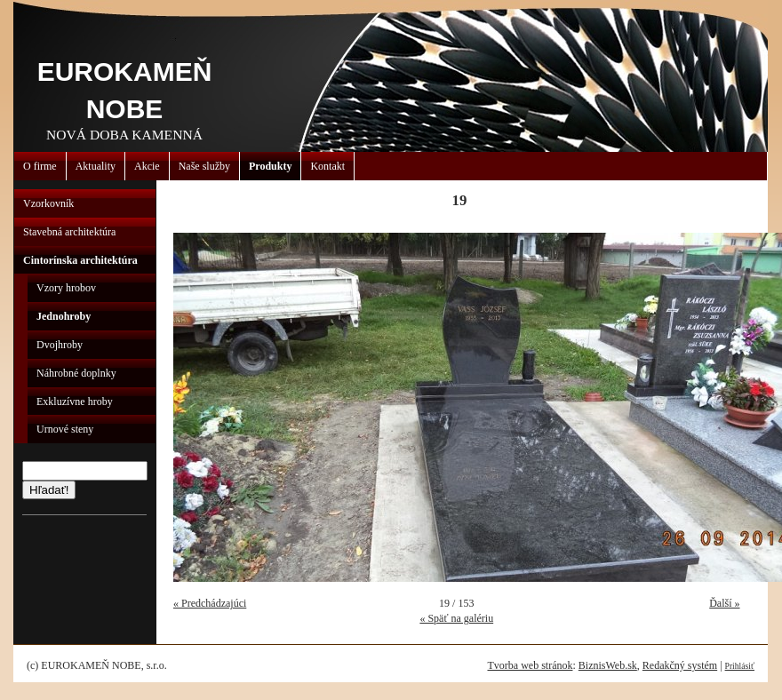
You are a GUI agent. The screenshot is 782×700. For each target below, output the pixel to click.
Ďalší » (724, 603)
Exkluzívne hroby (75, 402)
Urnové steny (65, 429)
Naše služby (204, 166)
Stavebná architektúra (69, 232)
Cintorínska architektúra (80, 260)
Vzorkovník (48, 203)
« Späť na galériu (456, 618)
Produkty (270, 166)
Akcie (147, 166)
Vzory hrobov (66, 288)
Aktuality (96, 166)
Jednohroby (64, 316)
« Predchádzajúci (210, 603)
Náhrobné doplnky (76, 373)
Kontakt (327, 166)
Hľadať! (49, 490)
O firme (40, 166)
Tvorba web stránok (530, 665)
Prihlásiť (740, 666)
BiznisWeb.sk (608, 665)
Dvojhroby (60, 345)
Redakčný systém (680, 665)
